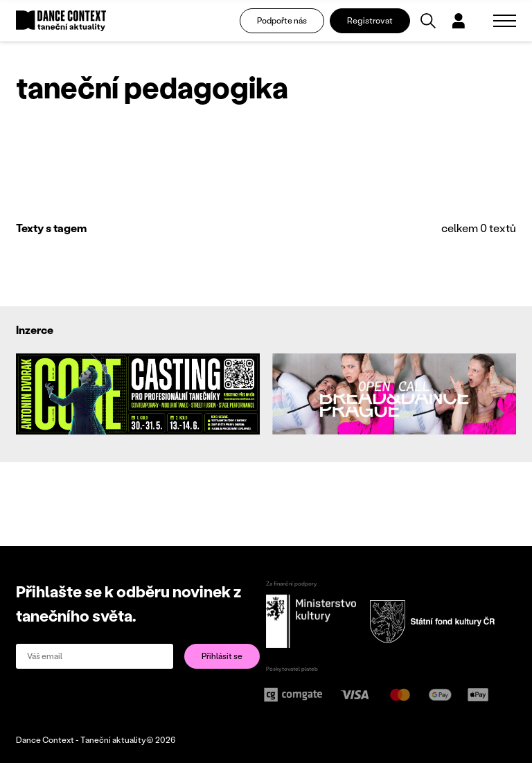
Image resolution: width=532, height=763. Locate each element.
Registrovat (370, 20)
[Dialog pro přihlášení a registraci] (459, 21)
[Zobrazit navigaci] (505, 21)
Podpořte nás (282, 20)
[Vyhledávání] (428, 21)
